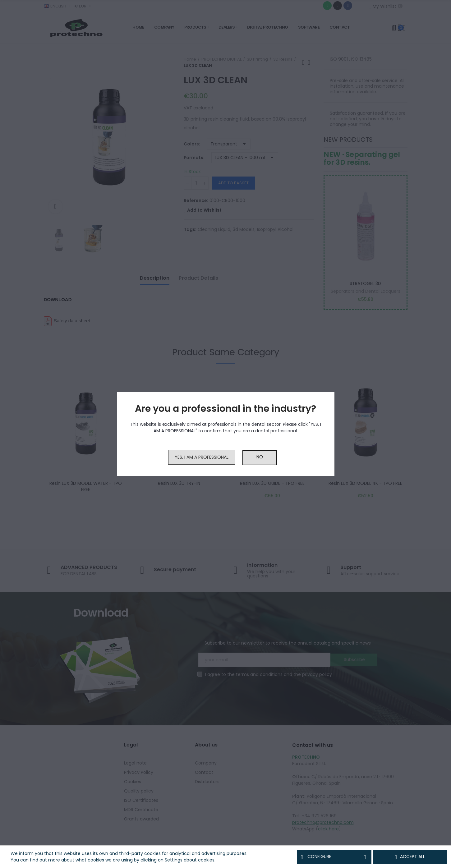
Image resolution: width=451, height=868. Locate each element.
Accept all (410, 857)
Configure (334, 857)
